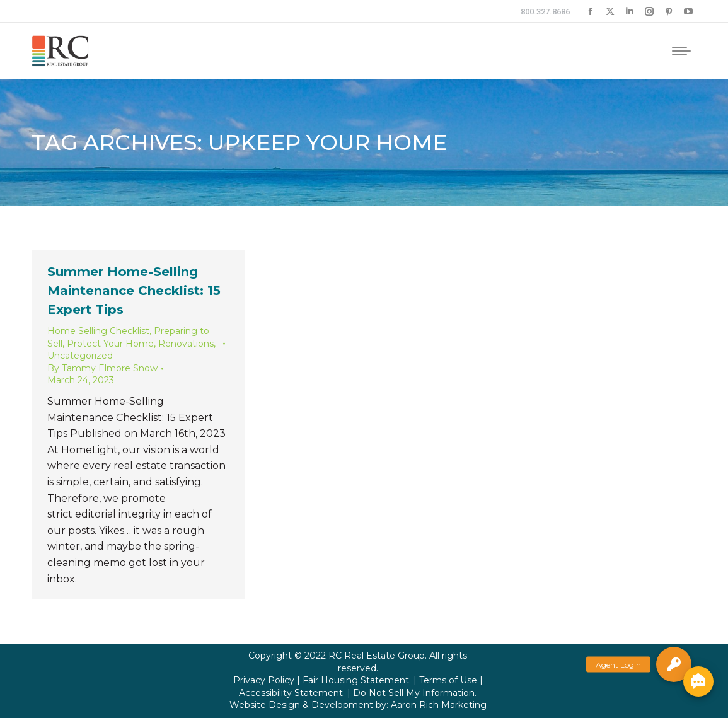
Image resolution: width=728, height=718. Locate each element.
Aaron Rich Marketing (439, 705)
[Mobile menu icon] (681, 51)
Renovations (186, 344)
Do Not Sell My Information (414, 693)
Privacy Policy (264, 680)
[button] (674, 664)
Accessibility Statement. (292, 693)
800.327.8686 (545, 12)
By (102, 368)
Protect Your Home (110, 344)
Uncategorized (80, 356)
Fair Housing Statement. (357, 680)
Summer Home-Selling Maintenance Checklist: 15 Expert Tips (134, 291)
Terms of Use (448, 680)
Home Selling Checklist (98, 331)
